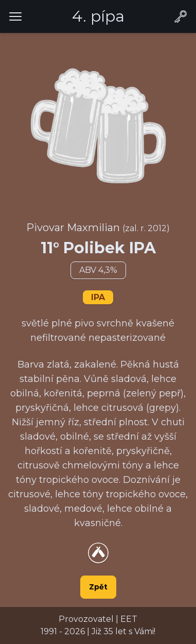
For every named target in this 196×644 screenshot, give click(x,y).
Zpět (98, 587)
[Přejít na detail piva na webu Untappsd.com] (98, 553)
